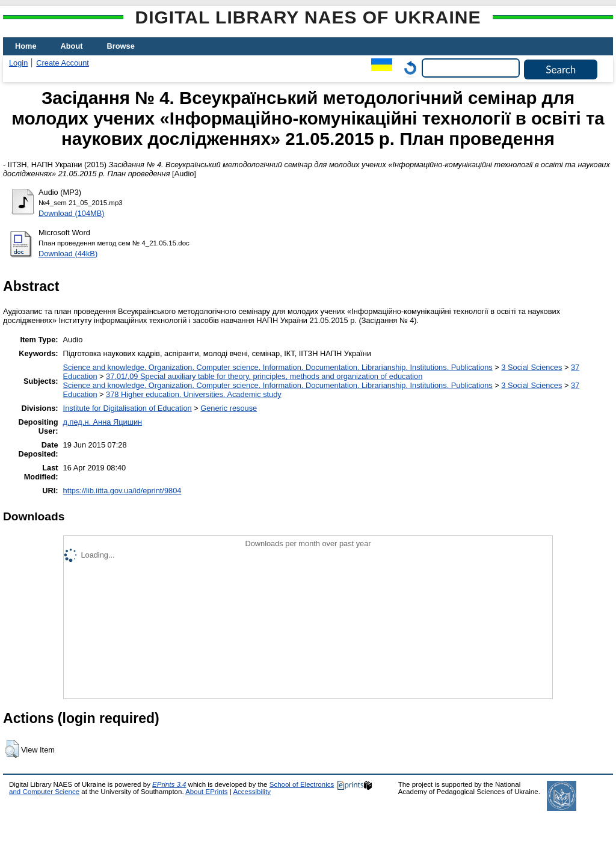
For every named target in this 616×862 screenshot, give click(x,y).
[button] (12, 749)
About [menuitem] (72, 46)
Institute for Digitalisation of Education (128, 408)
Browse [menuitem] (121, 46)
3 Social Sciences (531, 367)
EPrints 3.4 (169, 784)
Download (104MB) (72, 213)
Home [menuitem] (26, 46)
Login (18, 63)
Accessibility (252, 792)
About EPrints (206, 792)
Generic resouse (229, 408)
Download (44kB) (68, 254)
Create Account (63, 63)
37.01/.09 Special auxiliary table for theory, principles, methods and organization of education (264, 376)
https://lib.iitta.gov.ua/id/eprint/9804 (122, 491)
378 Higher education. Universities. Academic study (194, 394)
